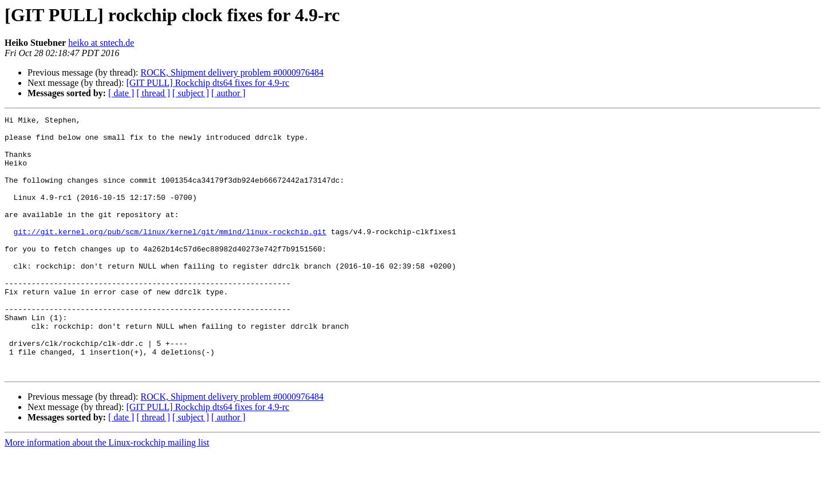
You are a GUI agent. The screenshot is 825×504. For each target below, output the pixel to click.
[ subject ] (191, 93)
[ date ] (121, 93)
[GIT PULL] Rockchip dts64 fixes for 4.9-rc (208, 83)
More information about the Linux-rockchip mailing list (107, 494)
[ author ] (229, 93)
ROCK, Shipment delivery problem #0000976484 (232, 72)
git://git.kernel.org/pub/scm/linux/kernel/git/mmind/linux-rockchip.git (170, 255)
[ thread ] (153, 93)
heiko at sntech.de (101, 43)
